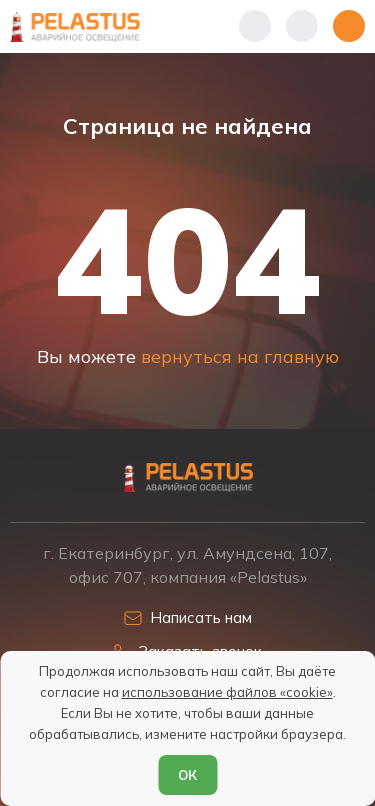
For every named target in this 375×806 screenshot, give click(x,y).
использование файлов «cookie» (227, 692)
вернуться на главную (240, 356)
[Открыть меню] (349, 26)
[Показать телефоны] (255, 26)
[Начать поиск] (302, 26)
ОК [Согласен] (187, 775)
